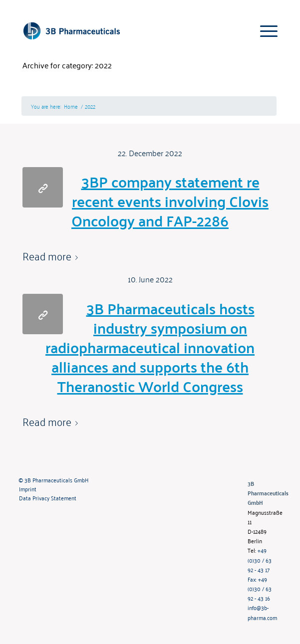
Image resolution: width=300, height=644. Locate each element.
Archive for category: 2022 (67, 65)
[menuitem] (126, 480)
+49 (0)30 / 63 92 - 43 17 (260, 559)
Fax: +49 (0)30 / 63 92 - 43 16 (260, 588)
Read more (52, 256)
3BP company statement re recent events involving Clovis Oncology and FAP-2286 (170, 201)
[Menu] (264, 30)
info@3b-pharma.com (262, 612)
